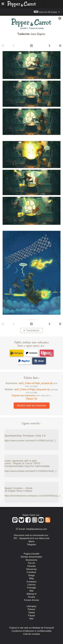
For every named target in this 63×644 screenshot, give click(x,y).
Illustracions (31, 560)
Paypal (31, 616)
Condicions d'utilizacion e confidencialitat (31, 631)
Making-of (31, 594)
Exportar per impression (31, 395)
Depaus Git (31, 399)
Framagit (31, 588)
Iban (31, 619)
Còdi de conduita (31, 634)
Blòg (31, 578)
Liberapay (31, 606)
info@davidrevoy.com (36, 529)
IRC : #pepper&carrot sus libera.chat (31, 538)
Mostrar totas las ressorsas (31, 405)
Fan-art (32, 563)
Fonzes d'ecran (31, 600)
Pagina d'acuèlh (31, 554)
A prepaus (31, 582)
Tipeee (31, 612)
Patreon (31, 609)
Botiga (31, 575)
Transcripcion (33, 330)
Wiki (31, 591)
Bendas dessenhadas (32, 557)
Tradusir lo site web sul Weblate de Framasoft (31, 628)
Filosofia (32, 566)
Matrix (32, 541)
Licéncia (31, 585)
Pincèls (32, 597)
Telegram (32, 545)
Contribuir (31, 572)
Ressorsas (32, 569)
